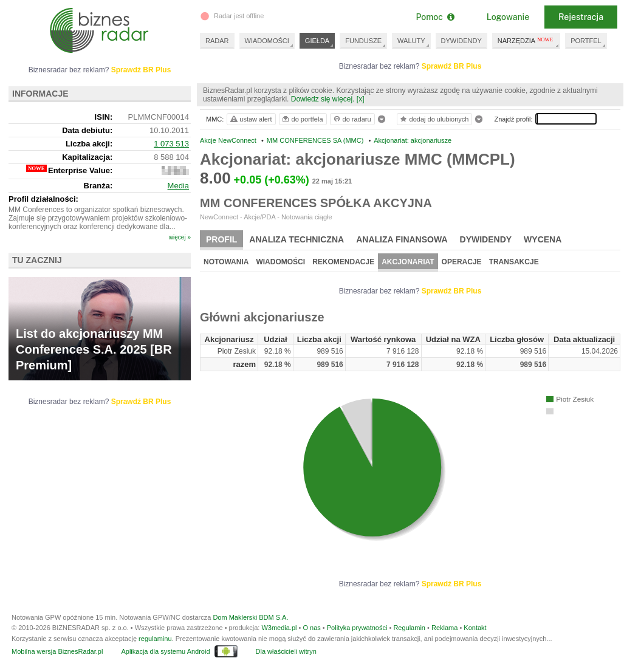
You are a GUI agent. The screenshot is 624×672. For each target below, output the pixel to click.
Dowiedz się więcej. (323, 99)
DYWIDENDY (461, 41)
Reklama (444, 628)
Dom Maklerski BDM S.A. (250, 617)
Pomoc (435, 17)
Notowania (226, 262)
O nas (311, 628)
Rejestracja (581, 17)
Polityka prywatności (357, 628)
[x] (361, 99)
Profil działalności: (43, 199)
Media (178, 186)
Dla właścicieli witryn (286, 651)
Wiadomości (280, 262)
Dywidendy (486, 239)
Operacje (462, 262)
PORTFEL (586, 41)
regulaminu (155, 639)
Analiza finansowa (402, 239)
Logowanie (508, 17)
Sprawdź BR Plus (452, 66)
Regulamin (409, 628)
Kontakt (475, 628)
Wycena (543, 239)
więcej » (180, 237)
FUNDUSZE (363, 41)
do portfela (302, 119)
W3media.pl (279, 628)
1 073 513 (171, 144)
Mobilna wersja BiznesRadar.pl (57, 651)
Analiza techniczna (297, 239)
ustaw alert (251, 119)
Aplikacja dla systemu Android (165, 651)
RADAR (217, 41)
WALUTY (411, 41)
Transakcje (514, 262)
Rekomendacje (343, 262)
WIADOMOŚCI (267, 41)
